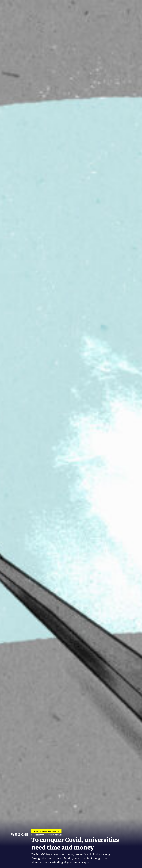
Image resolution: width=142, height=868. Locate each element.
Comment (49, 835)
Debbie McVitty (38, 835)
